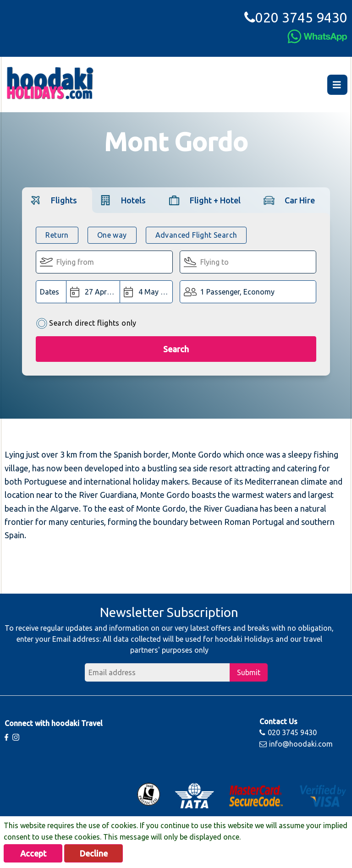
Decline (94, 853)
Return (57, 235)
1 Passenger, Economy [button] (237, 292)
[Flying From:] (104, 262)
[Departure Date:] (93, 292)
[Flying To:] (248, 262)
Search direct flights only (86, 324)
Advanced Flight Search (196, 235)
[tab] (57, 200)
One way (112, 235)
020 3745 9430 (296, 17)
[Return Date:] (146, 292)
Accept (33, 853)
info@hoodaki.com (296, 744)
